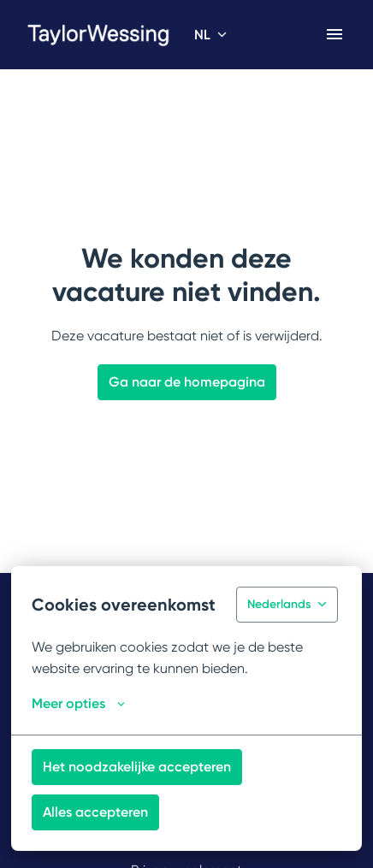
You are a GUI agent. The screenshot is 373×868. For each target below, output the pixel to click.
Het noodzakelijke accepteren (137, 767)
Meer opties (78, 704)
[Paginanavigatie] (335, 34)
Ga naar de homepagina (187, 382)
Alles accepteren (95, 812)
